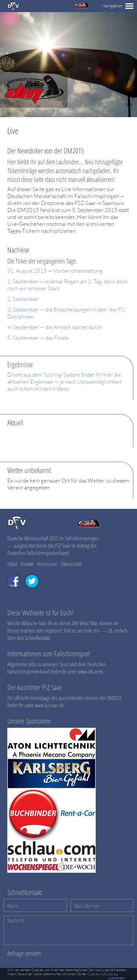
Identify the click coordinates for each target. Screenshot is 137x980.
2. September (23, 299)
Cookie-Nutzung (100, 974)
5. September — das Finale (38, 338)
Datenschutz (71, 564)
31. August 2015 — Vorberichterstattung (55, 271)
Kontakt (27, 564)
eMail (12, 564)
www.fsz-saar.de (49, 705)
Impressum (47, 564)
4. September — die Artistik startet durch (55, 327)
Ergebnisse (20, 364)
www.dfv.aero (90, 671)
